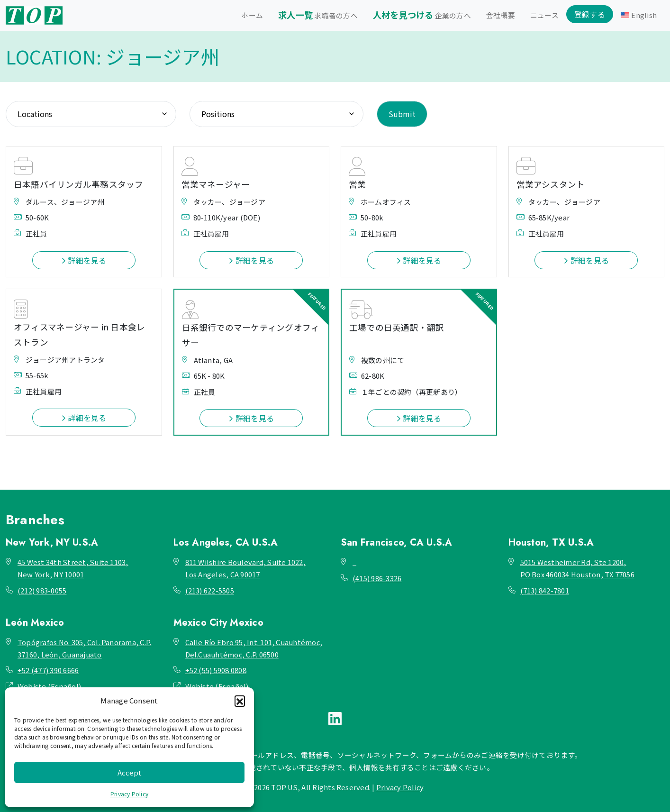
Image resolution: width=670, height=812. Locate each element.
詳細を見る (84, 260)
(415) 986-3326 (377, 578)
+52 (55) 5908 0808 (216, 670)
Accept (130, 772)
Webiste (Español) (49, 686)
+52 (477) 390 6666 (48, 670)
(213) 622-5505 (210, 590)
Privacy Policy (129, 794)
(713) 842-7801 (545, 590)
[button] (240, 701)
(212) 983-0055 (42, 590)
